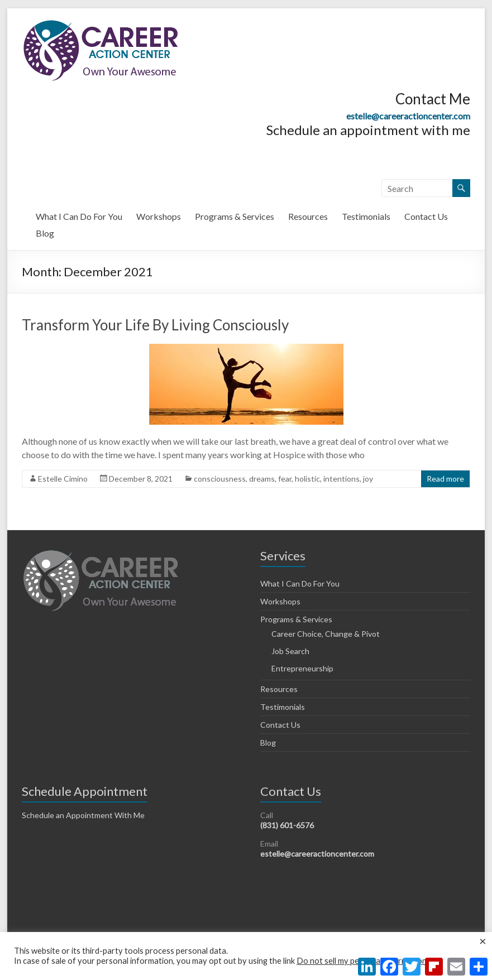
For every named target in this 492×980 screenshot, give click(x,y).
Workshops (159, 216)
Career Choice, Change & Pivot (326, 634)
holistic (307, 479)
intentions (341, 479)
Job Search (290, 651)
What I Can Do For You (79, 216)
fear (285, 479)
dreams (262, 479)
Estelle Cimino (63, 479)
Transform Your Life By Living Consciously (155, 325)
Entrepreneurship (302, 668)
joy (368, 479)
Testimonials (366, 216)
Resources (308, 216)
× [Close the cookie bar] (483, 941)
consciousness (220, 479)
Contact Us (426, 216)
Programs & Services (235, 216)
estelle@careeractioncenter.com (408, 116)
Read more (445, 479)
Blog (45, 233)
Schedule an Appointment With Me (83, 815)
